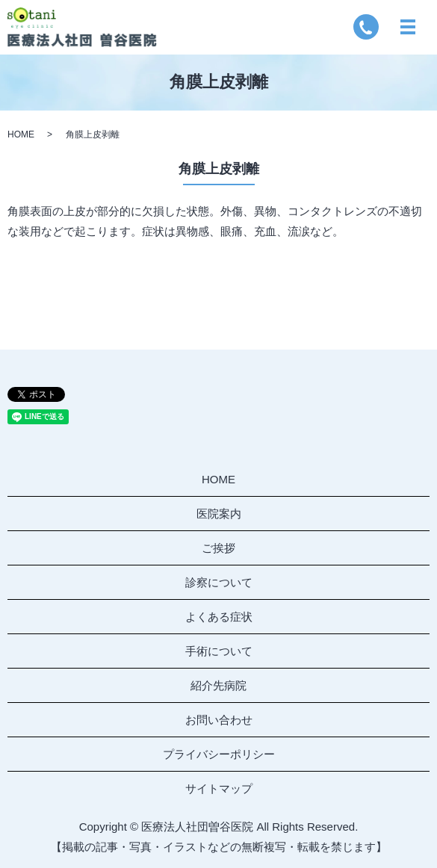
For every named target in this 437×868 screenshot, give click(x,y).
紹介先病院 (218, 685)
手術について (219, 651)
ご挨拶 (218, 548)
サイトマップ (219, 788)
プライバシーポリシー (219, 754)
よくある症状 (219, 617)
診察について (219, 582)
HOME (21, 134)
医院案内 (219, 514)
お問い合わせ (219, 720)
